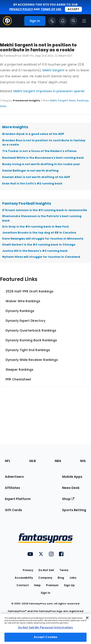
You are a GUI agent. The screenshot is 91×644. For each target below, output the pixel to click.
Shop (68, 499)
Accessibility (24, 578)
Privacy (28, 570)
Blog (61, 578)
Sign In (45, 593)
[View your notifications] (63, 21)
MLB (33, 461)
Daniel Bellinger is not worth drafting (30, 171)
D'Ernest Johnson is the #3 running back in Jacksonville (45, 210)
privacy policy (21, 9)
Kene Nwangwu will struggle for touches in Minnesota (43, 239)
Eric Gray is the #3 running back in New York (36, 227)
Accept (73, 9)
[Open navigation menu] (84, 21)
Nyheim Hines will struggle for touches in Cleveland (41, 257)
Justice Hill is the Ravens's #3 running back (35, 251)
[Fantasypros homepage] (7, 24)
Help (37, 585)
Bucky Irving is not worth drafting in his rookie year (41, 164)
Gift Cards (13, 510)
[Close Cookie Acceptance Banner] (87, 618)
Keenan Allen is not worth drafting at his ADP (36, 177)
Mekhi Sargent (54, 70)
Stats (3, 106)
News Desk (71, 488)
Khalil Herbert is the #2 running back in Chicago (39, 245)
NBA (58, 461)
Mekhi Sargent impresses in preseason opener (49, 91)
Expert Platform (18, 499)
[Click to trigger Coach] (52, 21)
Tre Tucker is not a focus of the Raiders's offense (39, 151)
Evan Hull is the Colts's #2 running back (32, 183)
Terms (64, 570)
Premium (52, 585)
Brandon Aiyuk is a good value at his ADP (33, 134)
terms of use (51, 9)
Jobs (73, 578)
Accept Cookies (46, 637)
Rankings (83, 100)
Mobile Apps (72, 477)
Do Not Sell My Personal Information (45, 627)
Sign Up (69, 585)
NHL (83, 461)
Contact (23, 585)
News (72, 100)
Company (45, 578)
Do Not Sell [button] (46, 570)
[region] (45, 629)
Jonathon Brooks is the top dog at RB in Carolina (39, 233)
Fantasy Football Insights (27, 203)
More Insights (15, 127)
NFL (8, 461)
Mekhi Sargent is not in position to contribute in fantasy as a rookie (38, 47)
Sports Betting (74, 510)
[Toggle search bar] (73, 21)
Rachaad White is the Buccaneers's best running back (43, 158)
